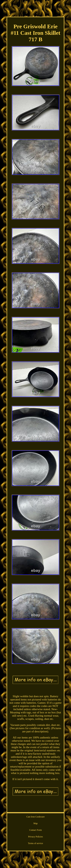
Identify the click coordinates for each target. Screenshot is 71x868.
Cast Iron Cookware (35, 817)
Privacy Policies (36, 837)
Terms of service (36, 843)
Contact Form (35, 830)
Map (36, 823)
